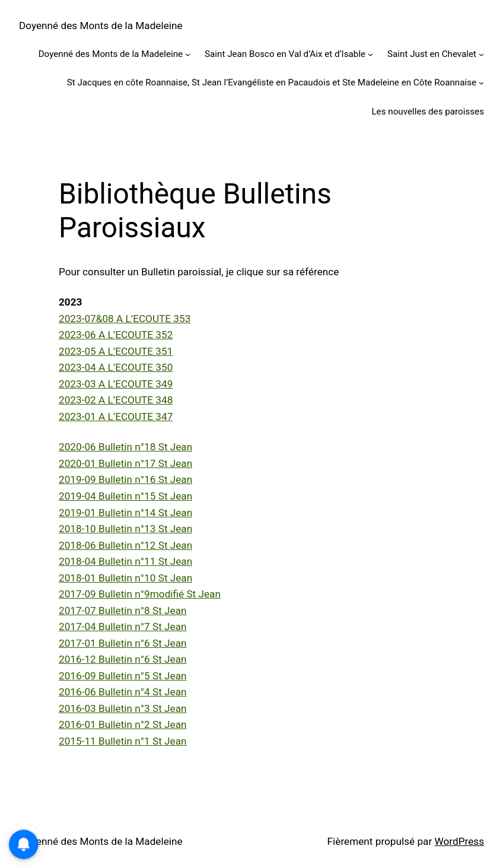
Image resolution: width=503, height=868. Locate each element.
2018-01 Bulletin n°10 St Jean (125, 578)
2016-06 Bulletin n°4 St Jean (123, 692)
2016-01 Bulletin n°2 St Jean (123, 724)
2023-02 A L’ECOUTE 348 (116, 400)
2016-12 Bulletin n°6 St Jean (123, 659)
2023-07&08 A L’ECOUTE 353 (125, 319)
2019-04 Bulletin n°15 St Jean (125, 496)
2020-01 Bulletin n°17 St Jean (125, 463)
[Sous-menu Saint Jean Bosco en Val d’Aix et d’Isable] (370, 54)
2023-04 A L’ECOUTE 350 (116, 367)
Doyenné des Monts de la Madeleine (101, 26)
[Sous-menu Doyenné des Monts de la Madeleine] (188, 54)
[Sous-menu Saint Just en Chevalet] (481, 54)
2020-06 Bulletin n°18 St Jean (125, 447)
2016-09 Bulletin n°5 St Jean (123, 676)
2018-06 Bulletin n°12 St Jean (125, 545)
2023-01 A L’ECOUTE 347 (116, 416)
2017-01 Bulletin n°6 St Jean (123, 643)
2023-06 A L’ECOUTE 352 (116, 335)
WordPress (459, 841)
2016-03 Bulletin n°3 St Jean (123, 708)
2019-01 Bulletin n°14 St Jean (125, 513)
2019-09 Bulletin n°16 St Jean (125, 479)
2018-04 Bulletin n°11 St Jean (125, 561)
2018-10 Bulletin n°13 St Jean (125, 529)
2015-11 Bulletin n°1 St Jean (123, 741)
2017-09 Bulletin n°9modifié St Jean (140, 594)
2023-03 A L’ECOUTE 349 (116, 384)
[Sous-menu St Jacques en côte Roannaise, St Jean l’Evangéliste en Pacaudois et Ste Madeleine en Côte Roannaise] (481, 83)
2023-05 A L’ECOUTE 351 (116, 351)
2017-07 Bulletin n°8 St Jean (123, 611)
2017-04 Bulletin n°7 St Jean (123, 627)
